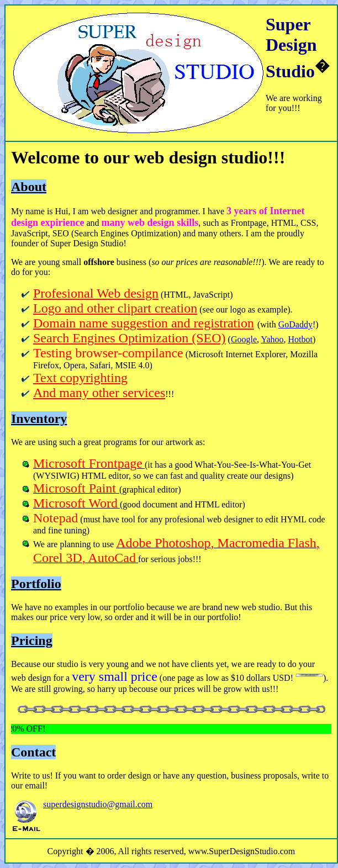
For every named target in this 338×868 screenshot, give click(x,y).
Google (244, 339)
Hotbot (300, 339)
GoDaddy (295, 324)
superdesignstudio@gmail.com (98, 804)
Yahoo (272, 339)
